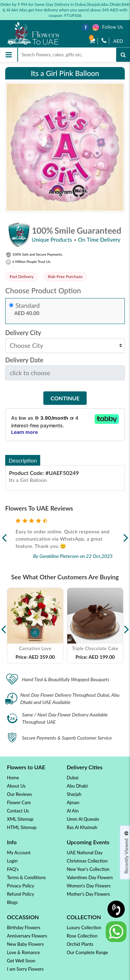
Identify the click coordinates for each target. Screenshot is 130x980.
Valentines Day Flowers (90, 877)
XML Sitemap (20, 819)
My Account (19, 853)
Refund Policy (20, 894)
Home (13, 778)
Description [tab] (23, 460)
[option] (35, 626)
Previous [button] (3, 626)
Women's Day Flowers (89, 886)
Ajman (73, 802)
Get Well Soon (21, 961)
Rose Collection (82, 936)
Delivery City (23, 333)
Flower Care (19, 802)
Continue (65, 398)
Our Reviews (19, 794)
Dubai (73, 778)
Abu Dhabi (77, 786)
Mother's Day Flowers (89, 894)
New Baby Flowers (25, 944)
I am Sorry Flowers (25, 969)
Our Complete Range (88, 952)
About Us (16, 786)
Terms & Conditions (26, 877)
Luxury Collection (84, 927)
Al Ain (73, 811)
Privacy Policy (20, 886)
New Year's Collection (88, 869)
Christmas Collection (87, 861)
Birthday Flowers (24, 927)
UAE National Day (85, 853)
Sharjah (74, 794)
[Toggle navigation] (9, 55)
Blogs (12, 902)
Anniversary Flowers (27, 936)
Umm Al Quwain (83, 819)
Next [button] (127, 626)
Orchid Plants (80, 944)
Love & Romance (23, 952)
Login (12, 861)
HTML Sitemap (22, 827)
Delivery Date (24, 360)
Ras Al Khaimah (82, 827)
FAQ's (13, 869)
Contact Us (18, 811)
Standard (28, 306)
